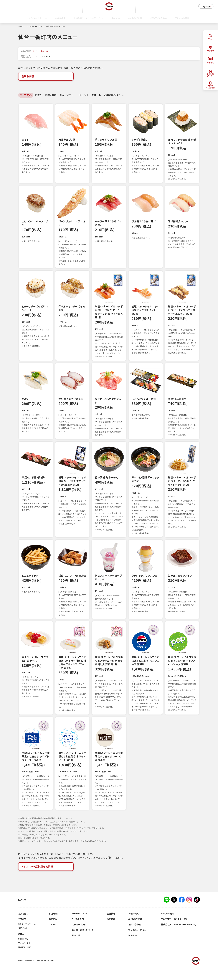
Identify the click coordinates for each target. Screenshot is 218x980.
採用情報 (111, 932)
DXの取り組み (168, 927)
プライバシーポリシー (138, 943)
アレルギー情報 (24, 956)
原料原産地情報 (25, 960)
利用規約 (132, 948)
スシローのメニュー (38, 18)
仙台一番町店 (40, 51)
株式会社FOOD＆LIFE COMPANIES (179, 937)
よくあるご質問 (135, 18)
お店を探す (60, 18)
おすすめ (116, 18)
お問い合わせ (135, 937)
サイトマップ (134, 927)
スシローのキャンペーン (83, 943)
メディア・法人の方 (158, 18)
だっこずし (76, 948)
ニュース (53, 937)
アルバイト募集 (182, 18)
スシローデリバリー (27, 937)
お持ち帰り (23, 927)
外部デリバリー (24, 941)
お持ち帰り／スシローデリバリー (89, 18)
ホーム (21, 26)
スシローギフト (79, 937)
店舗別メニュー (24, 952)
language (206, 6)
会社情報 (111, 927)
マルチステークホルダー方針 (174, 932)
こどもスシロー (79, 932)
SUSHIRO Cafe (79, 927)
